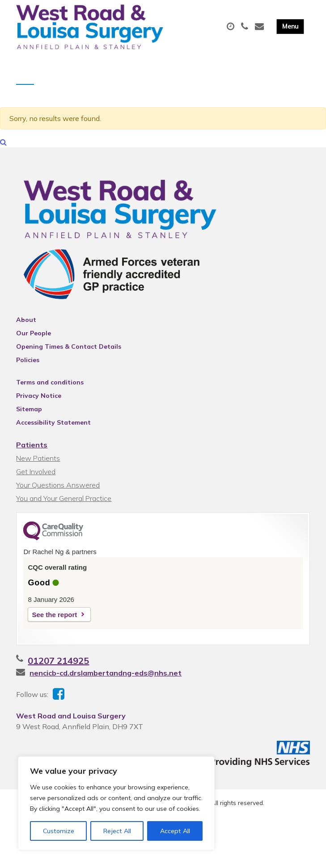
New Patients (38, 458)
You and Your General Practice (64, 498)
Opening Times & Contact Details (69, 346)
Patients (32, 445)
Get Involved (36, 472)
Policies (28, 360)
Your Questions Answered (58, 485)
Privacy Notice (39, 396)
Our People (34, 333)
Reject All (117, 831)
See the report (54, 615)
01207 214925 (58, 661)
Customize (59, 831)
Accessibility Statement (53, 422)
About (26, 320)
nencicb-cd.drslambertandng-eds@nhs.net (106, 673)
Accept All (175, 831)
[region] (116, 803)
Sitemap (29, 409)
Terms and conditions (50, 382)
